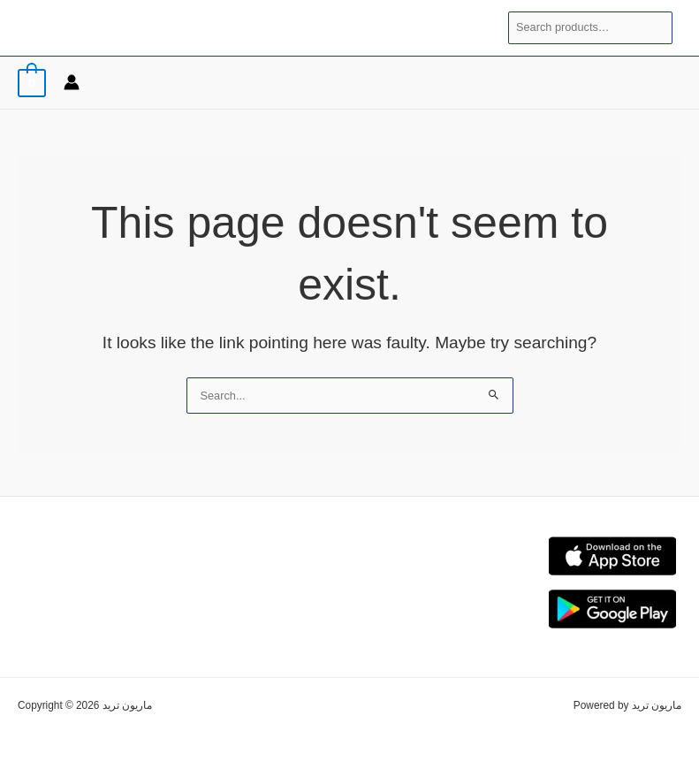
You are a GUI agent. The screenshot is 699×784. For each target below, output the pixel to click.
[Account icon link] (72, 82)
